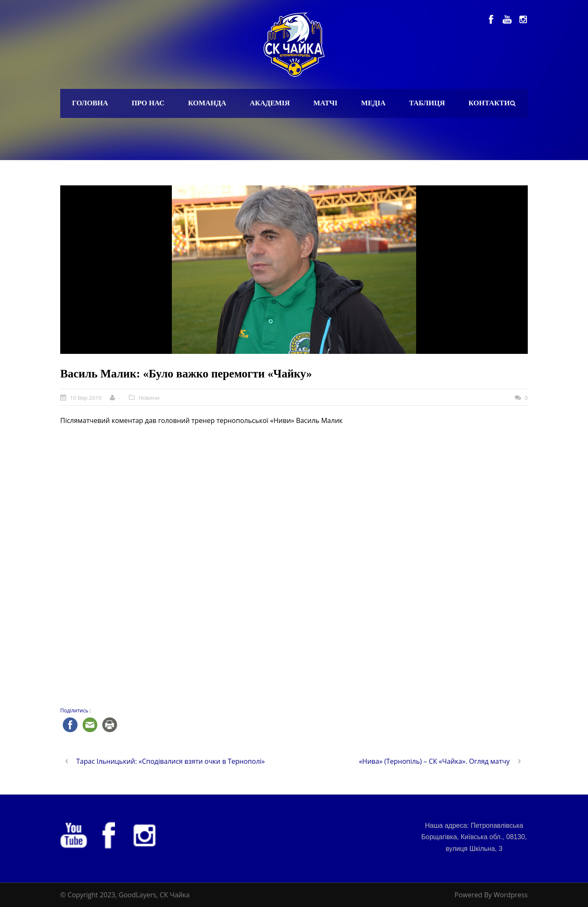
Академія (270, 103)
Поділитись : (76, 710)
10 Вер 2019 (86, 398)
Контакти (489, 103)
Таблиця (427, 103)
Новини (149, 398)
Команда (207, 103)
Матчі (325, 103)
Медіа (373, 103)
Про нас (148, 103)
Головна (90, 103)
